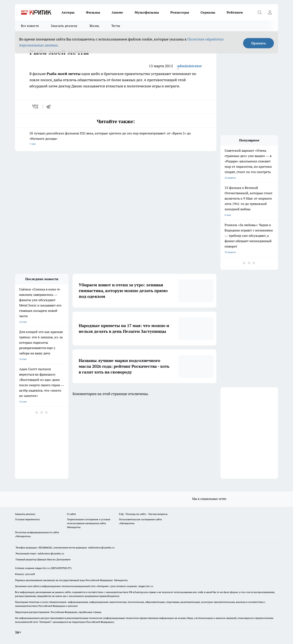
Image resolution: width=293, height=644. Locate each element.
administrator (190, 66)
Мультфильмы (147, 12)
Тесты (116, 26)
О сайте (71, 514)
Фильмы (93, 12)
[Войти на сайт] (270, 12)
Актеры (68, 12)
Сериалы (208, 12)
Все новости (30, 26)
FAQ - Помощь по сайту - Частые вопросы (143, 514)
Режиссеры (180, 12)
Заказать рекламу (64, 26)
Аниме (117, 12)
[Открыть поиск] (260, 12)
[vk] (36, 106)
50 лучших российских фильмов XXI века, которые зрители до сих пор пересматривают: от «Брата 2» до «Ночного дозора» (116, 139)
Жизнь (94, 26)
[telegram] (50, 106)
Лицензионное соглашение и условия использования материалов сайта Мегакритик (89, 523)
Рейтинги (235, 12)
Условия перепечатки (27, 519)
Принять (259, 43)
